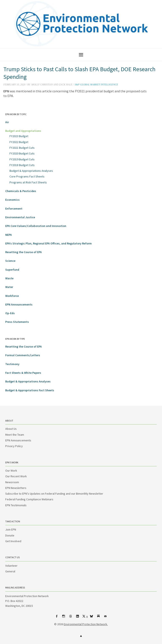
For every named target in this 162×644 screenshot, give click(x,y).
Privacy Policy (14, 446)
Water (9, 287)
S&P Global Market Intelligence (96, 85)
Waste (9, 278)
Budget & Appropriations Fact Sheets (30, 390)
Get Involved (13, 541)
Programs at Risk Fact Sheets (28, 182)
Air (7, 122)
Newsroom (12, 482)
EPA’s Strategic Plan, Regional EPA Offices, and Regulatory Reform (49, 243)
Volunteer (11, 566)
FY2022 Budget (19, 142)
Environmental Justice (20, 217)
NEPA (9, 235)
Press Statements (17, 322)
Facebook (57, 618)
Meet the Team (15, 435)
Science (10, 261)
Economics (12, 200)
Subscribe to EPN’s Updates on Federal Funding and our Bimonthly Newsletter (54, 494)
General (10, 571)
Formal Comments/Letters (23, 355)
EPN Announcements (19, 304)
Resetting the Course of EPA (24, 252)
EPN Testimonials (16, 505)
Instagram (64, 618)
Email (105, 618)
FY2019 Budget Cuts (22, 159)
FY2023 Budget (19, 136)
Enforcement (14, 209)
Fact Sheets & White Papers (23, 373)
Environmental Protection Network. (86, 624)
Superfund (12, 270)
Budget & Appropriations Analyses (31, 171)
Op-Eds (10, 313)
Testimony (12, 364)
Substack (99, 618)
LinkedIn (78, 618)
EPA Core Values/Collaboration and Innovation (36, 226)
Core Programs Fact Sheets (27, 176)
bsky (92, 618)
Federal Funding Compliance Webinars (29, 499)
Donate (10, 535)
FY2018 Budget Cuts (22, 165)
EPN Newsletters (16, 488)
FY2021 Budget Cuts (22, 148)
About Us (11, 429)
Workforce (12, 296)
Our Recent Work (16, 476)
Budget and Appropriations (23, 131)
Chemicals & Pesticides (21, 191)
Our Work (11, 471)
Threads (71, 618)
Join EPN (11, 529)
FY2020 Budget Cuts (22, 153)
